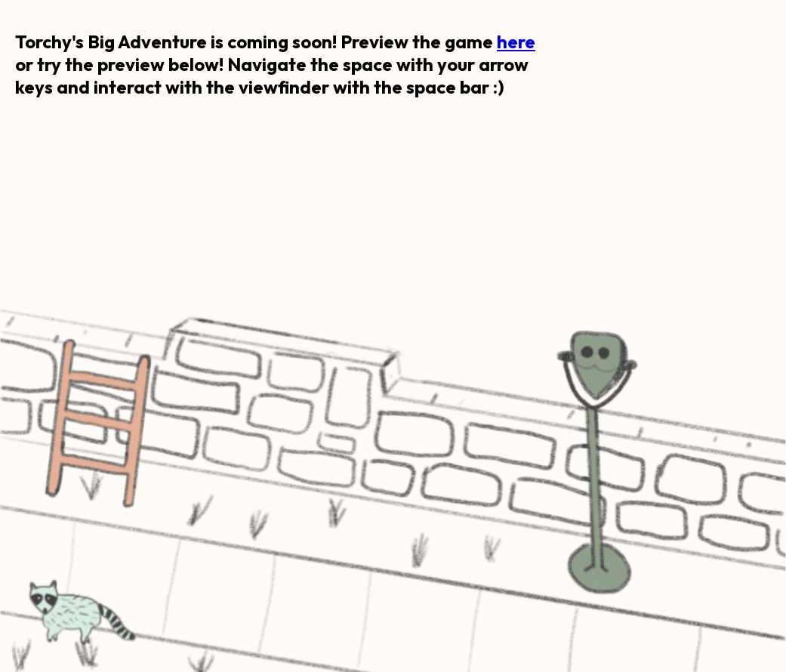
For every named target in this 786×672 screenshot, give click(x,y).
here (516, 42)
